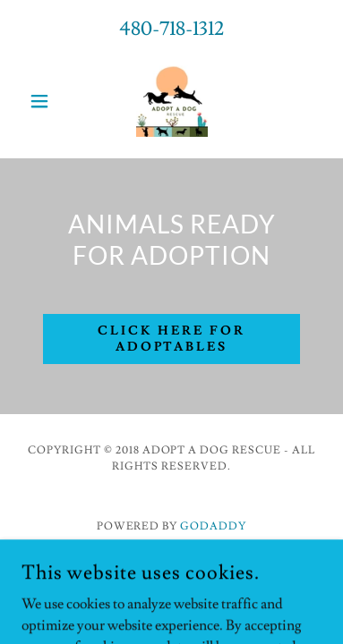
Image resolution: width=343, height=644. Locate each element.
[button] (44, 101)
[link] (172, 101)
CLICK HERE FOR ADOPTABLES (171, 339)
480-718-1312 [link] (171, 29)
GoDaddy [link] (213, 526)
